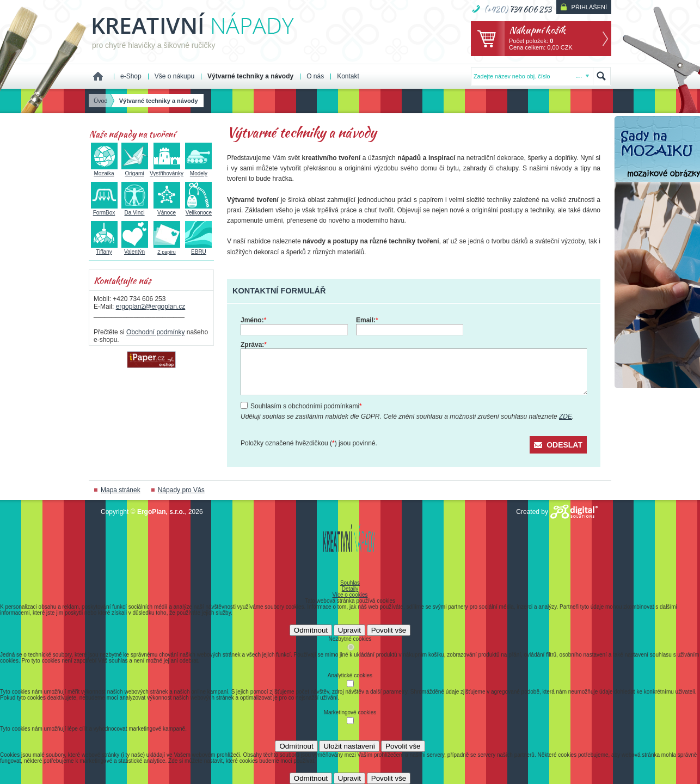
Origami (135, 170)
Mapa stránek (121, 490)
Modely (198, 170)
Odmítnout (311, 630)
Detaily (350, 589)
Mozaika (104, 170)
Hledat (601, 76)
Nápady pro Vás (181, 490)
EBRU (198, 249)
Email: (367, 320)
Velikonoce (198, 210)
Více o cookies (350, 595)
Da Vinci (135, 210)
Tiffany (104, 249)
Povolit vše (389, 630)
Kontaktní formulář (279, 291)
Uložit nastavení (349, 746)
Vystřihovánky (167, 170)
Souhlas (350, 583)
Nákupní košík (537, 30)
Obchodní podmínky (155, 332)
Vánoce (167, 210)
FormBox (104, 210)
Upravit (349, 630)
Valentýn (135, 249)
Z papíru (167, 249)
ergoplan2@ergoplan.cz (151, 307)
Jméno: (253, 320)
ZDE (566, 416)
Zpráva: (254, 345)
